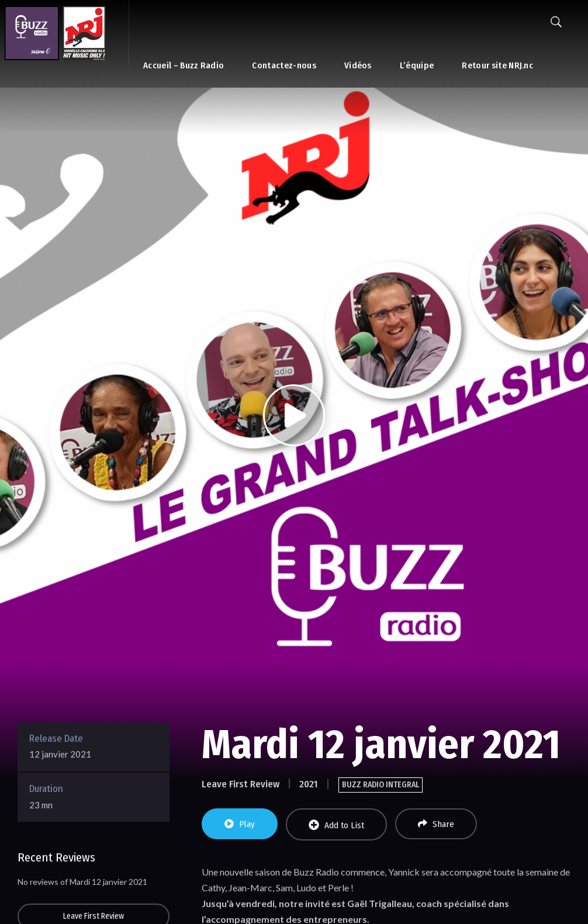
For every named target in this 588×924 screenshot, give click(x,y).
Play (240, 824)
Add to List (336, 825)
